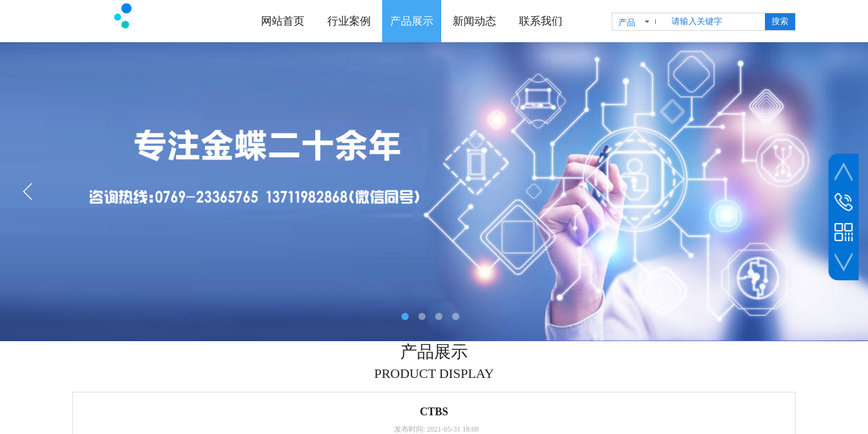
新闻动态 (474, 21)
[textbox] (716, 22)
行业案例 (349, 21)
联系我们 (541, 21)
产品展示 (412, 21)
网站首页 (283, 21)
